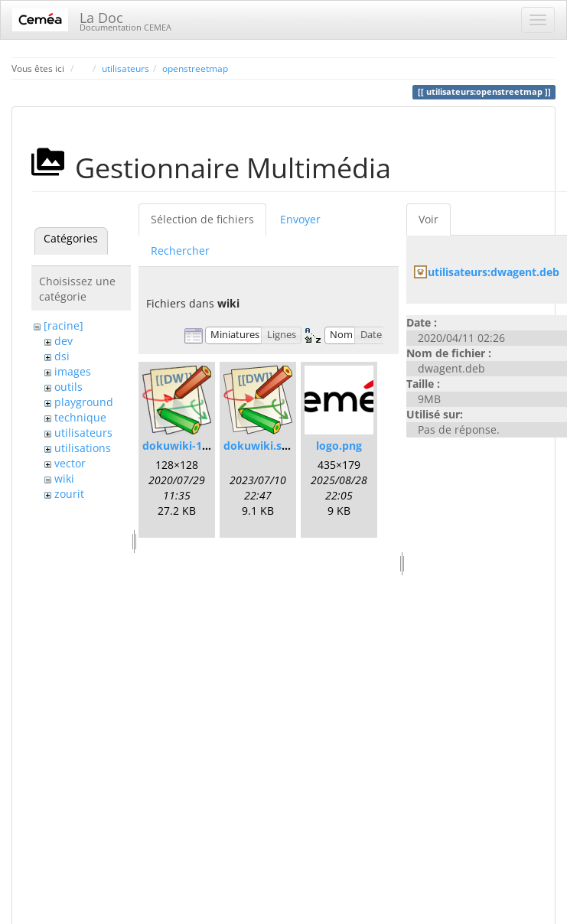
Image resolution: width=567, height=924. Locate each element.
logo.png (339, 446)
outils (68, 387)
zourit (69, 494)
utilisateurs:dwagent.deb (494, 272)
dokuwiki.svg (259, 446)
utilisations (83, 448)
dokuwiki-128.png (190, 446)
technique (80, 417)
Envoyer (300, 219)
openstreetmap (195, 68)
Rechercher (180, 251)
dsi (62, 356)
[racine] (64, 325)
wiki (64, 478)
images (73, 371)
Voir (429, 219)
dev (64, 341)
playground (84, 402)
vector (70, 463)
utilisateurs (125, 68)
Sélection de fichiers (202, 219)
